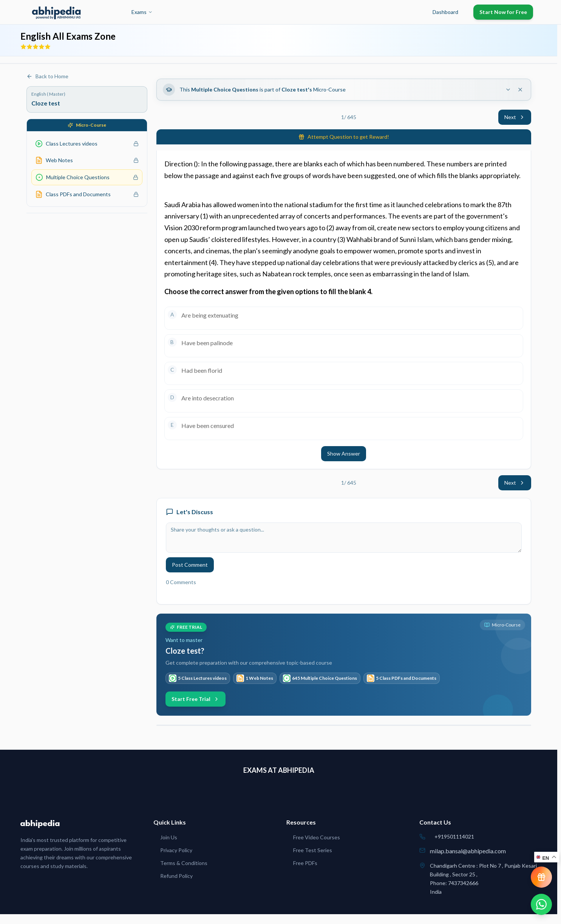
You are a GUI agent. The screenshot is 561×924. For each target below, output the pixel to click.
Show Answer (344, 453)
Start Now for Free (503, 12)
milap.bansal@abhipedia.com (468, 851)
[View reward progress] (541, 877)
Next (515, 117)
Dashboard (445, 12)
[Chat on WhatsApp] (541, 904)
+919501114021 (454, 836)
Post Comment (190, 565)
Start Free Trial (195, 699)
